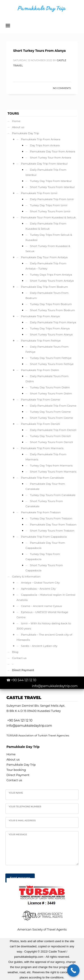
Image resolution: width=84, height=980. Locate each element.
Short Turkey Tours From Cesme (52, 418)
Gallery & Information (26, 576)
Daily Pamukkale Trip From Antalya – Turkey (46, 266)
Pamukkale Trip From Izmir (39, 193)
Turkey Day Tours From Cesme (50, 412)
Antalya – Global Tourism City (40, 583)
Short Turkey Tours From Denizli (52, 442)
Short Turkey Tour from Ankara (51, 157)
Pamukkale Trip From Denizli (41, 424)
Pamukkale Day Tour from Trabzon (53, 524)
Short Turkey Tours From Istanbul (52, 187)
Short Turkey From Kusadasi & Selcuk (48, 249)
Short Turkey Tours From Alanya (40, 51)
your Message (18, 834)
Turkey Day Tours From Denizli (50, 436)
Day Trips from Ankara (45, 145)
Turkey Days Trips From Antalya (51, 275)
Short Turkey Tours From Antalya (52, 281)
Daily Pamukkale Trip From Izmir (52, 199)
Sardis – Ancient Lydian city (39, 646)
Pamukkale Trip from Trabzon (41, 512)
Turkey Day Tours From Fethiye (51, 358)
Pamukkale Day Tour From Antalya (44, 257)
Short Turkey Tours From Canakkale (44, 504)
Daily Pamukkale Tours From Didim (47, 379)
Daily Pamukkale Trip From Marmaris (46, 457)
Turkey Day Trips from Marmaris (51, 465)
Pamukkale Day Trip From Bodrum (44, 287)
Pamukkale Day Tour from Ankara (53, 151)
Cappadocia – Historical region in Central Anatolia (46, 597)
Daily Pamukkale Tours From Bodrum (47, 295)
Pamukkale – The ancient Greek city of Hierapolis (44, 637)
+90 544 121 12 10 (24, 680)
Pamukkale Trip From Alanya (40, 316)
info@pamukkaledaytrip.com (55, 686)
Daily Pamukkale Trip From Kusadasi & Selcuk (46, 226)
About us (18, 127)
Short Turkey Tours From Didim (51, 393)
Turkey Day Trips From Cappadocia (43, 557)
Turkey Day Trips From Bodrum (51, 304)
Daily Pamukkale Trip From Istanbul (46, 172)
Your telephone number (25, 807)
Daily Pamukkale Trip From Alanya (53, 322)
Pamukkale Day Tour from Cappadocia (45, 545)
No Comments (62, 88)
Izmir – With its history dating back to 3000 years (44, 626)
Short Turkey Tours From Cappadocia (44, 568)
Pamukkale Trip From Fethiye (41, 341)
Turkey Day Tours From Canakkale (53, 495)
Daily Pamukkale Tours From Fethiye (47, 349)
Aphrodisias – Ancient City (38, 589)
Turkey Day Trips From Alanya (50, 328)
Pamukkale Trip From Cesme (41, 399)
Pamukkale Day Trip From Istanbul (44, 164)
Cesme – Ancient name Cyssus (41, 606)
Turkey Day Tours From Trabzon (51, 518)
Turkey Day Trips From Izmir (49, 205)
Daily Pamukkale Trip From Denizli (53, 430)
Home (16, 121)
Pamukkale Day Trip (26, 133)
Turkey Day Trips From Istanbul (51, 181)
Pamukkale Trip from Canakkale (43, 478)
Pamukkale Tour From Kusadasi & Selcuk (48, 217)
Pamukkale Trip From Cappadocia (44, 537)
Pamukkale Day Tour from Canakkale (45, 486)
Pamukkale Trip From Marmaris (42, 448)
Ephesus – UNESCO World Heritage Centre (42, 615)
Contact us (19, 658)
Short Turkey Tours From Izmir (50, 211)
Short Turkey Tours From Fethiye (52, 364)
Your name (16, 793)
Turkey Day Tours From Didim (50, 387)
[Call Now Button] (73, 970)
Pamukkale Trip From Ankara (41, 139)
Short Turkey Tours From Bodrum (53, 310)
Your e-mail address (22, 820)
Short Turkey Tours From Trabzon (52, 531)
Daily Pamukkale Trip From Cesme (53, 406)
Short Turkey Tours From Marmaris (53, 472)
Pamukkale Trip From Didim (40, 370)
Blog (15, 652)
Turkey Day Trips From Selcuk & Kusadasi (49, 237)
